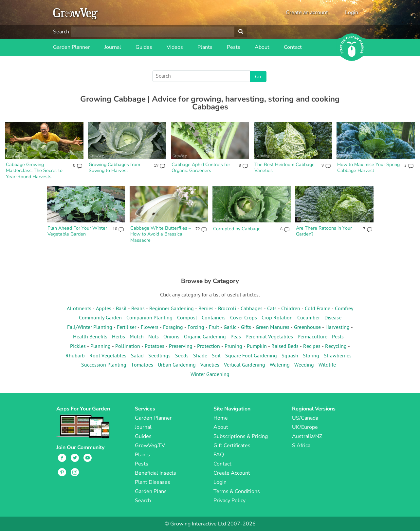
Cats (272, 309)
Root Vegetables (108, 356)
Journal (113, 47)
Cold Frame (318, 309)
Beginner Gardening (172, 309)
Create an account (307, 12)
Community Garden (100, 318)
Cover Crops (244, 318)
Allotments (79, 309)
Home (221, 418)
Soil (216, 356)
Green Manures (273, 328)
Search (61, 32)
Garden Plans (151, 491)
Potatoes (155, 347)
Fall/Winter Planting (90, 328)
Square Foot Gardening (251, 356)
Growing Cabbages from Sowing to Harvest (114, 168)
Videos (175, 47)
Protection (209, 347)
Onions (171, 337)
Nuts (154, 337)
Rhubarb (75, 356)
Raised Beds (285, 347)
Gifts (246, 328)
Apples (104, 309)
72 (198, 229)
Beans (138, 309)
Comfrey (344, 309)
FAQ (219, 455)
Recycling (336, 347)
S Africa (301, 446)
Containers (214, 318)
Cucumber (309, 318)
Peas (236, 337)
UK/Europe (305, 427)
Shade (200, 356)
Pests (234, 47)
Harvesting (338, 328)
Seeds (182, 356)
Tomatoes (142, 365)
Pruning (233, 347)
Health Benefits (90, 337)
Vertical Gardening (245, 365)
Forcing (196, 328)
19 (156, 166)
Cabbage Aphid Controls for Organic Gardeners (201, 168)
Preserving (181, 347)
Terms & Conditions (237, 491)
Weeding (304, 365)
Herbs (119, 337)
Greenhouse (307, 328)
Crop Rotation (277, 318)
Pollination (128, 347)
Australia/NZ (307, 436)
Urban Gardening (177, 365)
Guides (144, 47)
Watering (280, 365)
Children (291, 309)
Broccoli (227, 309)
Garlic (230, 328)
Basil (121, 309)
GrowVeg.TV (150, 446)
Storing (311, 356)
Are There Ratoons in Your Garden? (324, 231)
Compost (187, 318)
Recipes (312, 347)
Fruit (214, 328)
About (262, 47)
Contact (293, 47)
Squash (290, 356)
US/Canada (305, 418)
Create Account (232, 473)
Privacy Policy (229, 501)
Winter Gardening (210, 375)
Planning (100, 347)
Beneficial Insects (155, 473)
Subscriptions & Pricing (241, 436)
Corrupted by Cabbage (237, 229)
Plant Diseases (153, 482)
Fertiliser (127, 328)
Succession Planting (104, 365)
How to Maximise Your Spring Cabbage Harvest (368, 168)
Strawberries (338, 356)
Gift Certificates (232, 446)
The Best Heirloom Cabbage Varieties (284, 168)
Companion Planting (149, 318)
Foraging (173, 328)
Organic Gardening (205, 337)
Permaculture (312, 337)
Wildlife (327, 365)
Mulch (137, 337)
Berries (206, 309)
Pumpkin (257, 347)
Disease (333, 318)
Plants (205, 47)
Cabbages (252, 309)
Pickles (78, 347)
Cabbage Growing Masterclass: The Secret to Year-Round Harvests (34, 171)
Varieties (210, 365)
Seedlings (159, 356)
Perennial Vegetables (269, 337)
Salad (137, 356)
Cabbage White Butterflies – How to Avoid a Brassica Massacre (161, 234)
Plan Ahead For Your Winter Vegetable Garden (77, 231)
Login (352, 12)
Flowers (150, 328)
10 (115, 229)
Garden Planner (72, 47)
